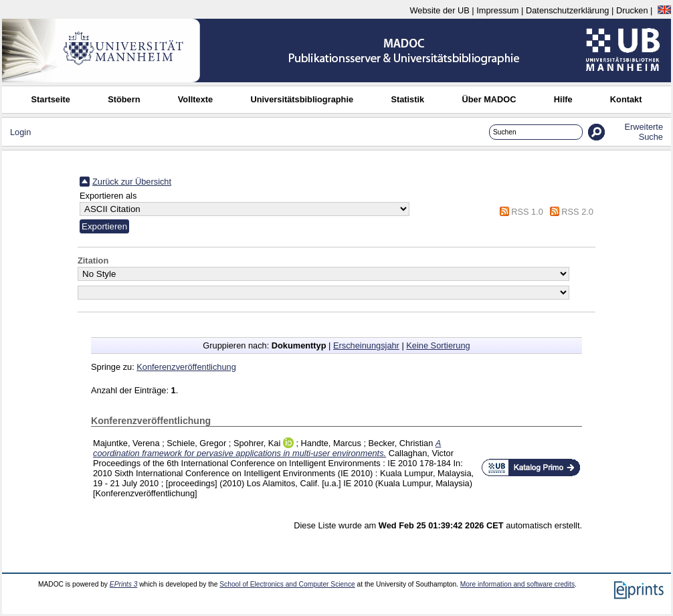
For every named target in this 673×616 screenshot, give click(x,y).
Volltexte (195, 99)
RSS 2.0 (577, 212)
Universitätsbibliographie (302, 99)
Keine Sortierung (438, 345)
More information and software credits (517, 584)
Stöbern (124, 99)
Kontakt (626, 99)
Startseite (51, 99)
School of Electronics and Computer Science (287, 584)
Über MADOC (489, 99)
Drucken (632, 10)
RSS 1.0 (527, 212)
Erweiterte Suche (644, 132)
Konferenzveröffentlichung (186, 367)
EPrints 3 (124, 584)
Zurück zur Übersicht (132, 182)
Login (20, 132)
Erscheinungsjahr (366, 345)
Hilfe (563, 99)
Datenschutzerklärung (567, 10)
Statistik (407, 99)
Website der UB (439, 10)
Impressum (497, 10)
